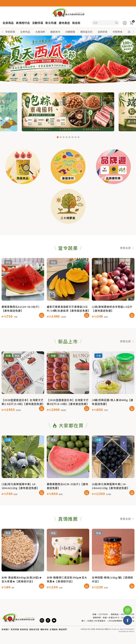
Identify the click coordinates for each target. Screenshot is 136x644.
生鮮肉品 (25, 32)
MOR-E (132, 631)
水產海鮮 (40, 32)
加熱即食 (103, 32)
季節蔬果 (10, 32)
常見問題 (15, 629)
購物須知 (44, 629)
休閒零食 (118, 32)
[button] (133, 32)
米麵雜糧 (70, 32)
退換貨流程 (34, 629)
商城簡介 (6, 629)
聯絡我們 (63, 629)
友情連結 (54, 629)
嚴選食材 (55, 32)
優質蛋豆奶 (86, 32)
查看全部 (127, 260)
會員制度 (24, 629)
